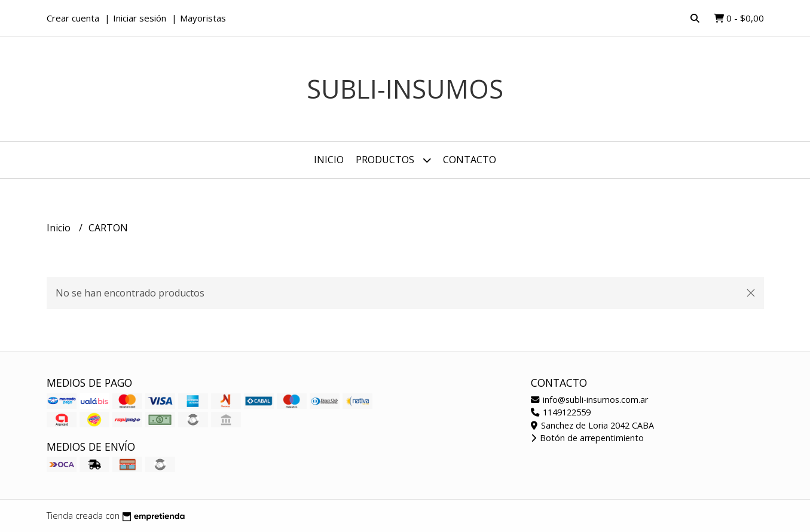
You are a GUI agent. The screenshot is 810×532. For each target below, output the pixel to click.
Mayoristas (203, 18)
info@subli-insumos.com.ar (589, 400)
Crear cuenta (73, 18)
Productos (393, 160)
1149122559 (561, 412)
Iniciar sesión (140, 18)
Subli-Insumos (405, 89)
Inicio (329, 160)
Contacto (470, 160)
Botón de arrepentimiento (587, 438)
